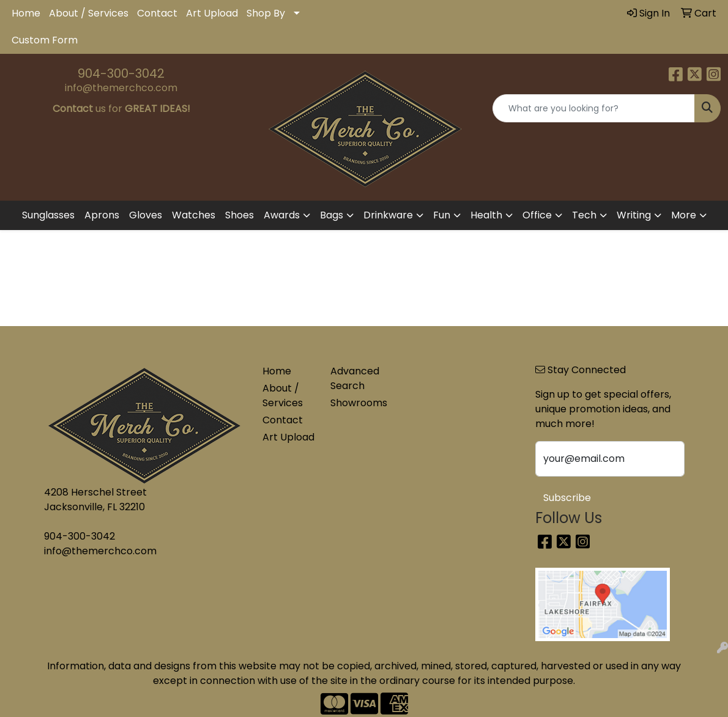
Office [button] (537, 215)
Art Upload (212, 13)
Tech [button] (584, 215)
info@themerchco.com (121, 88)
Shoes (240, 215)
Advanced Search (355, 378)
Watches (194, 215)
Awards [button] (282, 215)
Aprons (102, 215)
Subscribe (567, 498)
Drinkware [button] (388, 215)
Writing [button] (634, 215)
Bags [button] (332, 215)
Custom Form (45, 40)
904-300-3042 (121, 73)
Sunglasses (48, 215)
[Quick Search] (594, 108)
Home (26, 13)
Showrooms (357, 403)
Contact (157, 13)
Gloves (146, 215)
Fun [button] (442, 215)
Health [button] (486, 215)
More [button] (684, 215)
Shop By (266, 13)
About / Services (89, 13)
